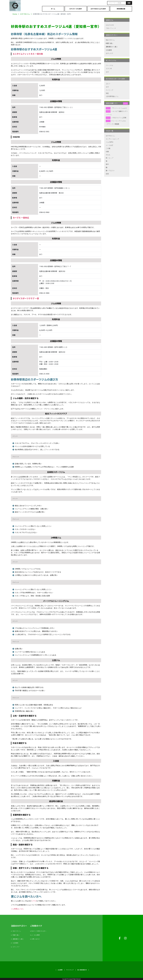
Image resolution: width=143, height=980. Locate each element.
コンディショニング (112, 139)
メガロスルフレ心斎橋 (119, 118)
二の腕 (108, 148)
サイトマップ (70, 970)
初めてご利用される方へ (39, 931)
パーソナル (109, 65)
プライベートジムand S (119, 108)
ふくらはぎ (109, 145)
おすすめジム (110, 136)
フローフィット (111, 28)
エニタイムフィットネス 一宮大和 (28, 54)
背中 (107, 164)
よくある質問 (35, 935)
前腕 (107, 152)
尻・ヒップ (109, 158)
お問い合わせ (35, 939)
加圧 (107, 93)
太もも (108, 155)
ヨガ (107, 72)
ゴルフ (108, 84)
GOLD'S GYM (110, 25)
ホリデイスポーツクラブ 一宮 (26, 298)
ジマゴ (34, 901)
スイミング (109, 90)
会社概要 (60, 970)
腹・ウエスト (110, 171)
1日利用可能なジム (112, 96)
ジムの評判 (109, 142)
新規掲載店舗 (121, 9)
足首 (107, 174)
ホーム (53, 9)
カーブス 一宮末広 (21, 218)
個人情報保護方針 (82, 970)
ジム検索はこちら (17, 909)
